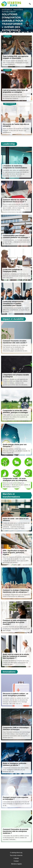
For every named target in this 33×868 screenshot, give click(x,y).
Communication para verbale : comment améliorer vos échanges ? (16, 237)
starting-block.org (17, 853)
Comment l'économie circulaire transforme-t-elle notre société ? (15, 342)
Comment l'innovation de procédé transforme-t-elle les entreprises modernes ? (16, 831)
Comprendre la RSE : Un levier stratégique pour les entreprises (15, 479)
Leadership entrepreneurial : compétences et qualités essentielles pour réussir (14, 303)
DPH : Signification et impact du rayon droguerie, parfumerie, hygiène (15, 553)
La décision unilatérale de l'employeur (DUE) (12, 270)
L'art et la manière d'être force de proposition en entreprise (15, 91)
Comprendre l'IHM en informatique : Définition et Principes (16, 729)
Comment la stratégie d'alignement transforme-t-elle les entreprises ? (16, 591)
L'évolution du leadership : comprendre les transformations (15, 167)
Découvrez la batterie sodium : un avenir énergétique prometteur (15, 695)
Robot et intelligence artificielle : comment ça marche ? (15, 764)
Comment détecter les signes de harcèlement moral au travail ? (15, 201)
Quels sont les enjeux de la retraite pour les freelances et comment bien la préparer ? (16, 656)
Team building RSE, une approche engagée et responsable (16, 57)
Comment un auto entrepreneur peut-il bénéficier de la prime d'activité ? (15, 622)
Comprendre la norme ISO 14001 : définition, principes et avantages (16, 412)
